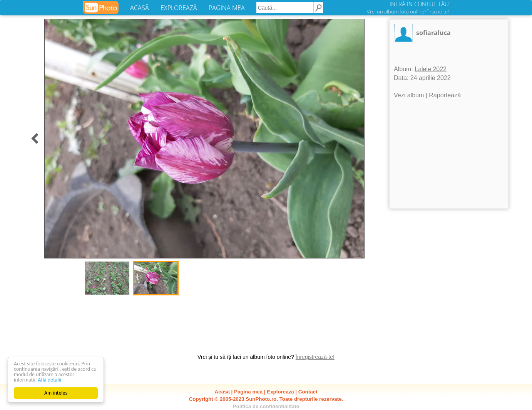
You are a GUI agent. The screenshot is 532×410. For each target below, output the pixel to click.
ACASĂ (140, 8)
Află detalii (49, 380)
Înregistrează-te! (315, 357)
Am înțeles (56, 393)
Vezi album (409, 95)
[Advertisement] (449, 156)
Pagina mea (248, 392)
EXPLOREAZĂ (179, 8)
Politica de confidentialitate (266, 406)
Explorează (280, 392)
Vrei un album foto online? (408, 12)
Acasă (222, 392)
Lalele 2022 (431, 69)
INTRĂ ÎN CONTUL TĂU (419, 4)
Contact (308, 392)
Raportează (445, 95)
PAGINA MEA (227, 8)
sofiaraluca (433, 33)
